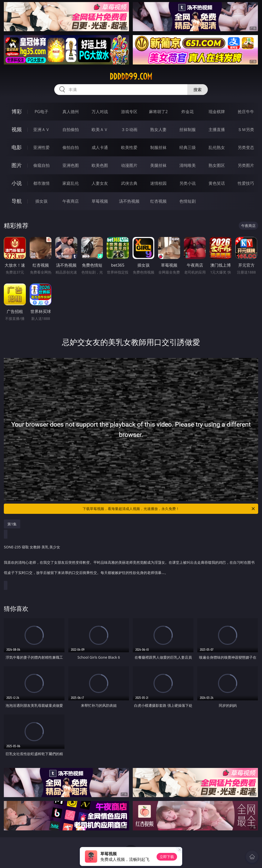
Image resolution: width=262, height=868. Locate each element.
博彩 (17, 111)
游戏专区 (129, 112)
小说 (17, 183)
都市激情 (41, 183)
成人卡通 (100, 147)
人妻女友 (100, 183)
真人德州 (71, 112)
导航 (17, 201)
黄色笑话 (217, 183)
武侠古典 (129, 183)
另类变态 (246, 147)
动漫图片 (129, 165)
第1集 (12, 524)
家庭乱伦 (71, 183)
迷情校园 (158, 183)
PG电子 (41, 112)
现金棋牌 (217, 112)
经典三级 (188, 147)
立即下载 (167, 857)
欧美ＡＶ (100, 129)
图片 (17, 165)
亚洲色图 (71, 165)
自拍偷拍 (71, 129)
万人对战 (100, 112)
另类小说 (188, 183)
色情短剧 (188, 201)
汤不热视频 (129, 201)
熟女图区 (217, 165)
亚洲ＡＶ (41, 129)
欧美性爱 (129, 147)
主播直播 (217, 129)
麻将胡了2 (158, 112)
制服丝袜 (158, 147)
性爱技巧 (246, 183)
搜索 (198, 90)
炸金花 (188, 112)
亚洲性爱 (41, 147)
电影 (17, 147)
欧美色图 (100, 165)
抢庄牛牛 (246, 112)
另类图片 (246, 165)
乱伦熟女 (217, 147)
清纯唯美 (188, 165)
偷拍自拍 (71, 147)
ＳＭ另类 (246, 129)
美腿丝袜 (158, 165)
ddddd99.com (131, 77)
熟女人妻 (158, 129)
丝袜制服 (188, 129)
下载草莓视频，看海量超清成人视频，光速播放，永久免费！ (169, 509)
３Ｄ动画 (129, 129)
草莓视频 (100, 201)
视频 (17, 129)
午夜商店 (71, 201)
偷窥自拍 (41, 165)
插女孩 (41, 201)
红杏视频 (158, 201)
